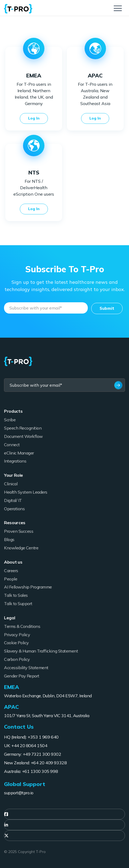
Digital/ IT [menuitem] (13, 500)
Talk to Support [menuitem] (18, 603)
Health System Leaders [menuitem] (26, 492)
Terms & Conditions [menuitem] (22, 626)
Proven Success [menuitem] (19, 531)
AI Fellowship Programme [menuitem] (28, 587)
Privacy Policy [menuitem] (17, 635)
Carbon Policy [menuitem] (17, 659)
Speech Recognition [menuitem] (23, 428)
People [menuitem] (11, 579)
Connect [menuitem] (12, 445)
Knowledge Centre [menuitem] (21, 548)
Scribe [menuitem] (10, 420)
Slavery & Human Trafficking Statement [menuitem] (41, 651)
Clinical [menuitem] (11, 484)
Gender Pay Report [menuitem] (22, 676)
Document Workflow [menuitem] (23, 436)
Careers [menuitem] (11, 571)
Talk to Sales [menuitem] (16, 595)
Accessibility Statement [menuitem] (26, 668)
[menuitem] (64, 814)
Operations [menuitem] (14, 509)
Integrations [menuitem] (15, 461)
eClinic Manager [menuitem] (19, 453)
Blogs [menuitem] (9, 539)
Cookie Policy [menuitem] (16, 643)
